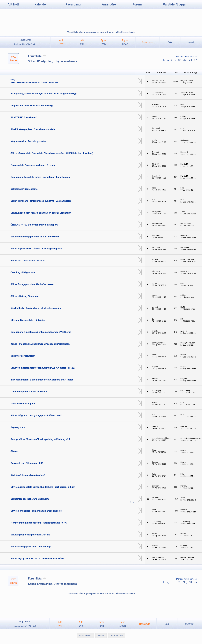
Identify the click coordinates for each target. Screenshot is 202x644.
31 (191, 60)
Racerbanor (74, 4)
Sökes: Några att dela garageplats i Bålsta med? (36, 415)
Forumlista (38, 56)
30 (185, 60)
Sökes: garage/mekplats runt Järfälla (30, 535)
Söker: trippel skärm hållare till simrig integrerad (36, 249)
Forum (137, 4)
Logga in (191, 42)
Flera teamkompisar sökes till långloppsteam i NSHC (39, 523)
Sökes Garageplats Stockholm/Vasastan (32, 284)
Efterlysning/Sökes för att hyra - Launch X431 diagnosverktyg (43, 94)
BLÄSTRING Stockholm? (24, 117)
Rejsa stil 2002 (85, 635)
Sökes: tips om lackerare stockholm (30, 499)
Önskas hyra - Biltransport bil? (27, 463)
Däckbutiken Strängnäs (23, 403)
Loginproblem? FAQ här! (25, 44)
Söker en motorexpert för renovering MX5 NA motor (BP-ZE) (43, 368)
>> (195, 60)
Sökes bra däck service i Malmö (27, 260)
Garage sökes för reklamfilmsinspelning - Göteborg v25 (40, 439)
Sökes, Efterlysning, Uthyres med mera (52, 61)
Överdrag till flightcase (23, 272)
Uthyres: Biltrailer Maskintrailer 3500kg (32, 105)
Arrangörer (109, 4)
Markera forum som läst (187, 57)
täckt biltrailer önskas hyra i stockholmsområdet (36, 308)
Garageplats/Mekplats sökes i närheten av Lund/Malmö (40, 177)
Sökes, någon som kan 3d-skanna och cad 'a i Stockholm (41, 213)
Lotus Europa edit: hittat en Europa (29, 392)
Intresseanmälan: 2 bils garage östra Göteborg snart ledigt (42, 380)
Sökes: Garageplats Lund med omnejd (31, 547)
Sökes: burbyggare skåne (24, 189)
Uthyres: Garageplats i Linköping (28, 320)
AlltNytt (61, 42)
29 (179, 60)
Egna (104, 42)
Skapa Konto (25, 40)
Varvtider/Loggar (175, 4)
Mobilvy (101, 635)
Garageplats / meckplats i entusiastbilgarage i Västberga (41, 332)
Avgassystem (18, 427)
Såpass (14, 451)
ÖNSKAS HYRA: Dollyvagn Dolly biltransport (34, 225)
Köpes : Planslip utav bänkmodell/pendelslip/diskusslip (40, 344)
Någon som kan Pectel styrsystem (29, 141)
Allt (82, 42)
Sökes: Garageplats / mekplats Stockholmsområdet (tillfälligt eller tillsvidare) (52, 153)
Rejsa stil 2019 (117, 635)
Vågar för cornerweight (23, 356)
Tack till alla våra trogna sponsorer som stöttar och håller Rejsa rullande (101, 32)
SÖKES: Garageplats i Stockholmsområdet (33, 129)
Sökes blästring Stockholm (25, 296)
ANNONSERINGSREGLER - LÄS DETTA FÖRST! (35, 82)
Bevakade (147, 42)
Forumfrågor (190, 624)
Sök (170, 42)
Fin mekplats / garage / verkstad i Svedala (33, 165)
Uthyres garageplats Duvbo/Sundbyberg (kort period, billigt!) (43, 487)
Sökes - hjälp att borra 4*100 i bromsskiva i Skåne (37, 558)
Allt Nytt (13, 4)
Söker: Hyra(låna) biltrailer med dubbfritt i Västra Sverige (41, 201)
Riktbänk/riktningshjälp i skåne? (28, 475)
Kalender (41, 4)
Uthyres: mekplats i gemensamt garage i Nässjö (36, 511)
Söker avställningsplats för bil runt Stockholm (35, 237)
